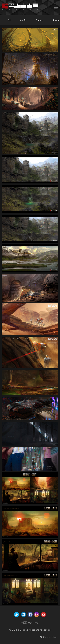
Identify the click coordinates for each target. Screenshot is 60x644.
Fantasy (40, 20)
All (9, 20)
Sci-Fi (23, 20)
